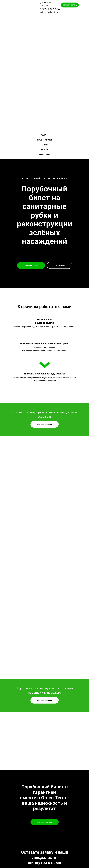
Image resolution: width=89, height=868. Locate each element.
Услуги (45, 135)
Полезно (45, 150)
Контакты (44, 155)
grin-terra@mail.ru (49, 12)
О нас (45, 145)
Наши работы (44, 140)
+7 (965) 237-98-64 (49, 9)
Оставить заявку (70, 5)
